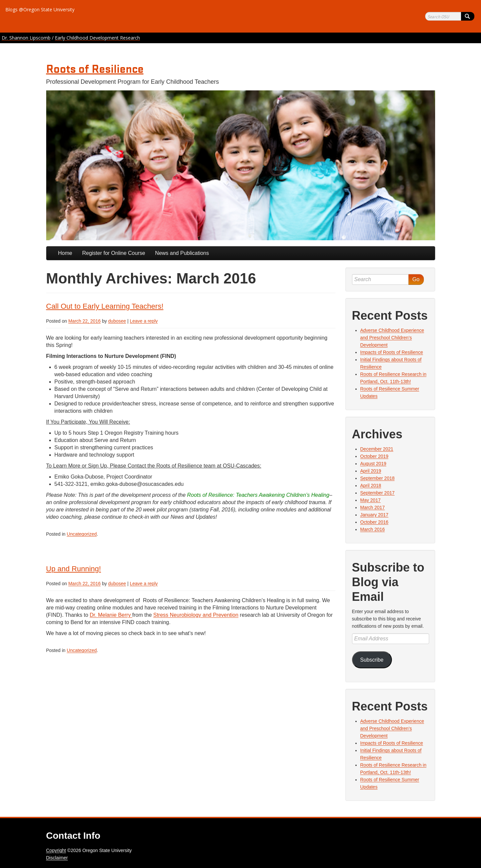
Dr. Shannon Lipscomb (26, 38)
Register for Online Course (114, 253)
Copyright (56, 850)
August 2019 (373, 464)
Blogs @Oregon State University (40, 9)
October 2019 (374, 456)
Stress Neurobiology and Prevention (196, 615)
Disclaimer (57, 858)
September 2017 (378, 493)
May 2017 (370, 500)
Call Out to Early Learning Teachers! (105, 306)
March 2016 (373, 529)
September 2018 (378, 478)
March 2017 (373, 507)
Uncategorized (82, 534)
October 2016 (374, 522)
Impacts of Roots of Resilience (392, 352)
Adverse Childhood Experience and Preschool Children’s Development (392, 338)
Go (416, 279)
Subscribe (372, 660)
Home (65, 253)
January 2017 (374, 515)
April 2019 (371, 471)
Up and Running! (74, 569)
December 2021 (377, 449)
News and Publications (182, 253)
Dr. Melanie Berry (111, 615)
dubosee (117, 321)
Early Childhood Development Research (97, 38)
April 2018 (371, 486)
